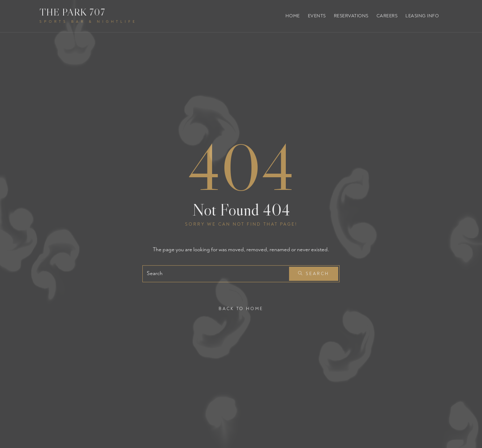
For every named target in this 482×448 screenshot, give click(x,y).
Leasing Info (422, 16)
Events (317, 16)
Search (314, 274)
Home (293, 16)
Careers (387, 16)
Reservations (351, 16)
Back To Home (241, 308)
